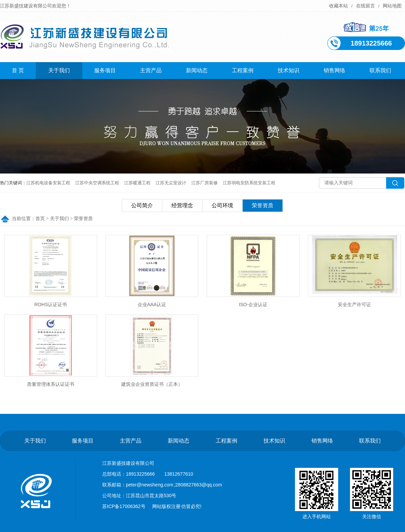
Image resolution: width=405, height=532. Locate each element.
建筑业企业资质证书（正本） (152, 384)
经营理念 (182, 205)
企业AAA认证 (152, 304)
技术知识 (289, 70)
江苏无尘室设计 (171, 183)
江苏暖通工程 (137, 183)
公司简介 (142, 205)
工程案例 (243, 70)
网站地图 (392, 6)
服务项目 (105, 70)
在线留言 (366, 6)
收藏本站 (339, 6)
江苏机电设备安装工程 (48, 183)
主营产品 (151, 70)
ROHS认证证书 (51, 304)
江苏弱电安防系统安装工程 (249, 183)
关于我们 (59, 70)
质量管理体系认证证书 (51, 384)
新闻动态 (197, 70)
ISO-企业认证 (253, 304)
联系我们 (380, 70)
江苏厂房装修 (205, 183)
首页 (40, 219)
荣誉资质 (263, 205)
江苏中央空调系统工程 (97, 183)
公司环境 (222, 205)
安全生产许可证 (354, 304)
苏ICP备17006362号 (124, 506)
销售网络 (334, 70)
